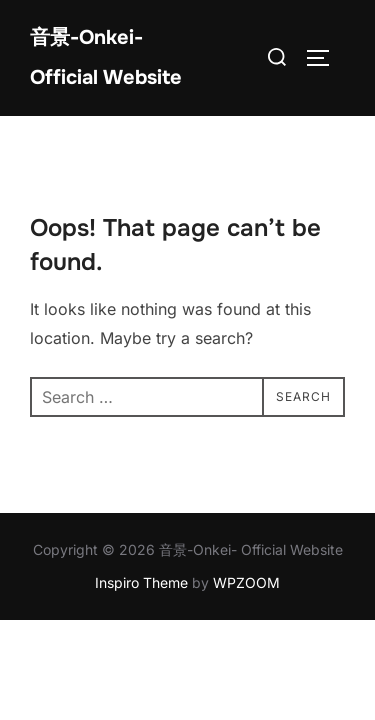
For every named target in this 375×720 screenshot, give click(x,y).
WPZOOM (246, 582)
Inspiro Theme (141, 582)
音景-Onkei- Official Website (106, 57)
